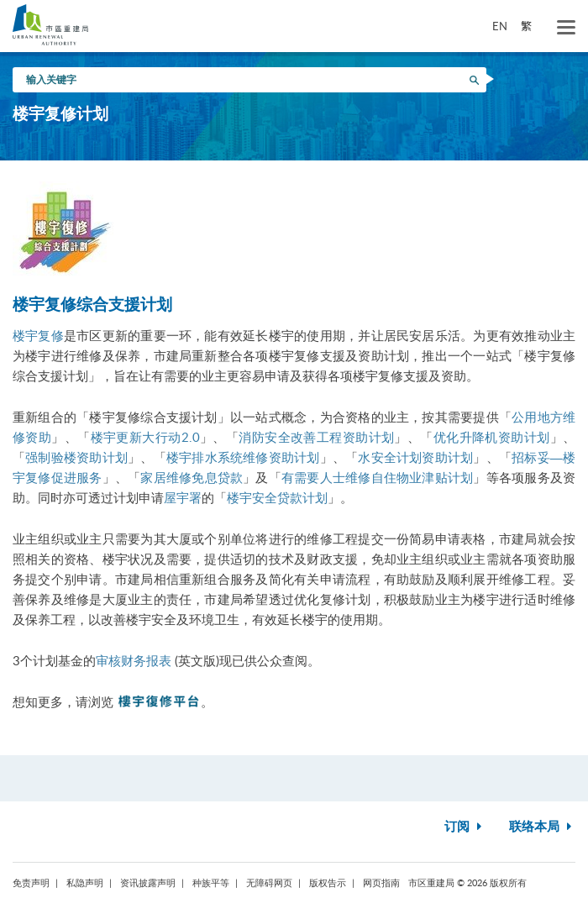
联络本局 (542, 827)
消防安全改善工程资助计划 (316, 437)
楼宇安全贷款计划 (277, 497)
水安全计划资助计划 (415, 457)
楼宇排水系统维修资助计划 (243, 457)
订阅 (465, 827)
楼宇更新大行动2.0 (145, 437)
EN (500, 26)
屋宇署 (183, 497)
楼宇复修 (38, 335)
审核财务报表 (134, 660)
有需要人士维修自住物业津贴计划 (378, 477)
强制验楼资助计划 (76, 457)
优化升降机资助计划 (492, 437)
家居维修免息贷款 (192, 477)
